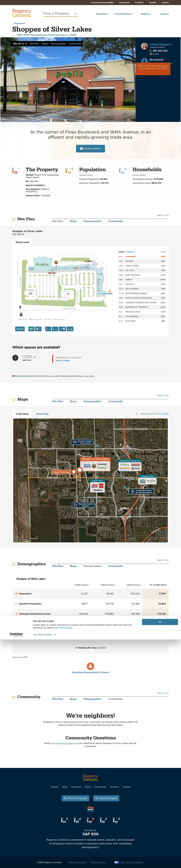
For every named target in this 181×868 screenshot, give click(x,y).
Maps (45, 44)
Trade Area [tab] (22, 414)
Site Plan (35, 44)
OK (160, 850)
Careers (165, 3)
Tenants (152, 3)
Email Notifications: (24, 376)
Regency (146, 14)
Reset (20, 329)
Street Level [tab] (22, 242)
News (88, 787)
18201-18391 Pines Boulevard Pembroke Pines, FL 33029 (153, 67)
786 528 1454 (159, 51)
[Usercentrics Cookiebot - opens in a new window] (16, 863)
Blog (65, 787)
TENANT (130, 252)
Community (75, 44)
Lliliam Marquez (160, 44)
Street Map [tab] (42, 414)
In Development (123, 14)
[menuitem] (98, 15)
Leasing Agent (108, 798)
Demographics (58, 44)
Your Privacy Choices (43, 863)
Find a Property (77, 798)
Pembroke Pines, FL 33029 (155, 414)
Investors (139, 3)
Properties (101, 14)
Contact (164, 14)
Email (156, 54)
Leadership (124, 3)
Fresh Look (100, 787)
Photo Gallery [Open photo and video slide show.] (92, 149)
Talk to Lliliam (63, 361)
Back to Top (163, 215)
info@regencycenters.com (65, 743)
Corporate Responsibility (102, 3)
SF (163, 252)
